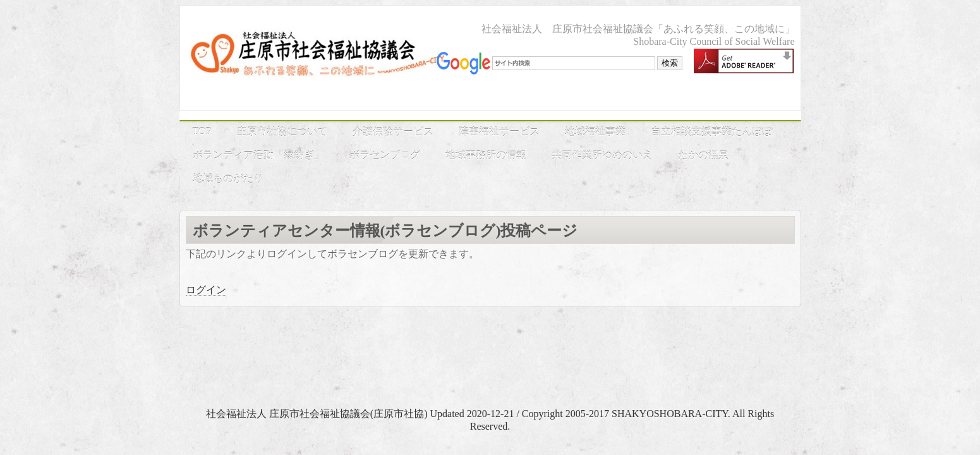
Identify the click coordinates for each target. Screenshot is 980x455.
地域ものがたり (228, 179)
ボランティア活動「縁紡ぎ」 (258, 155)
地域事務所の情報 (486, 155)
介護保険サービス (393, 132)
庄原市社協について (282, 132)
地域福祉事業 (595, 132)
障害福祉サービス (499, 132)
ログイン (206, 290)
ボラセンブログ (385, 155)
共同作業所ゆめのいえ (602, 155)
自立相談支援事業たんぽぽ (711, 132)
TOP (202, 131)
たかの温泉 (703, 155)
